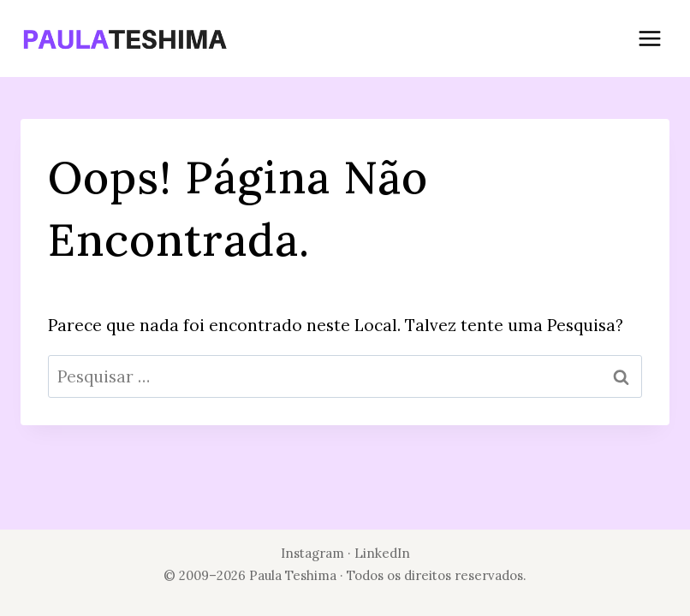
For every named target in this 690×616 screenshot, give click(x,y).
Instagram (312, 553)
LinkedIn (382, 553)
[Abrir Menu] (649, 38)
